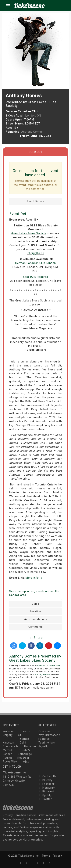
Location (36, 612)
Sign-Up (44, 746)
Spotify (45, 795)
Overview (44, 731)
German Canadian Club (49, 666)
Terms (46, 856)
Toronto (25, 731)
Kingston (8, 743)
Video (35, 604)
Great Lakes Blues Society (29, 233)
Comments (35, 627)
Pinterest (46, 791)
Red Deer (23, 758)
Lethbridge (25, 754)
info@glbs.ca (35, 253)
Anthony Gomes (42, 674)
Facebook (47, 784)
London (8, 754)
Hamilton (30, 746)
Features (44, 739)
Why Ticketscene (49, 735)
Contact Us (47, 776)
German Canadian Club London (35, 263)
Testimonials (47, 743)
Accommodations (36, 619)
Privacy (57, 856)
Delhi (23, 743)
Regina (7, 758)
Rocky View (10, 762)
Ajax (26, 762)
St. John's (24, 750)
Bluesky (45, 780)
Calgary (8, 735)
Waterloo (9, 731)
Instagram (47, 788)
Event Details (35, 201)
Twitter (45, 799)
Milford (7, 750)
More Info (34, 578)
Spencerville (11, 746)
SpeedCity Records (35, 277)
